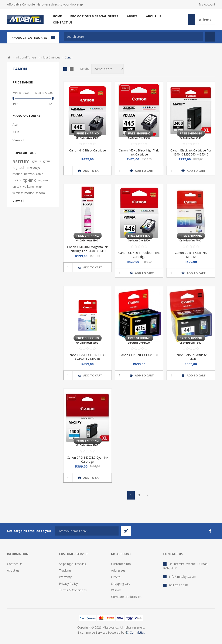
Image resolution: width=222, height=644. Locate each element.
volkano (29, 187)
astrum (21, 161)
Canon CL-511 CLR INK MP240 (191, 255)
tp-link (30, 180)
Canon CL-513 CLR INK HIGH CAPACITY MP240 (88, 357)
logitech (19, 168)
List (72, 69)
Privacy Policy (68, 584)
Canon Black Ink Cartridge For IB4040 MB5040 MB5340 (191, 152)
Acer (16, 124)
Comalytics (135, 632)
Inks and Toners (26, 57)
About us (13, 570)
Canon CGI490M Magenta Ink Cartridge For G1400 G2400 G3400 (87, 251)
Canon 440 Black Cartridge (88, 150)
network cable (34, 174)
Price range (23, 82)
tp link (17, 180)
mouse (17, 174)
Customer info (121, 564)
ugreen (43, 180)
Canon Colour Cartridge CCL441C (191, 357)
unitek (17, 187)
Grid (65, 69)
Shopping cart (121, 584)
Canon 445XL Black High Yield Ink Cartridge (139, 152)
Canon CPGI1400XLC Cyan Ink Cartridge (88, 459)
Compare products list (126, 597)
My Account (207, 4)
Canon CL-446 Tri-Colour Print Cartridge (139, 255)
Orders (116, 577)
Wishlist (116, 590)
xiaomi (41, 193)
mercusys (34, 167)
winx (39, 187)
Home (9, 57)
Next (148, 495)
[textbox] (134, 37)
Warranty (65, 577)
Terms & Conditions (73, 590)
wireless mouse (23, 193)
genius (36, 161)
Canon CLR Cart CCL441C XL (139, 355)
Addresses (118, 570)
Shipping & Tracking (73, 564)
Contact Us (15, 564)
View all (18, 140)
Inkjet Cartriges (51, 57)
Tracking (65, 570)
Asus (16, 132)
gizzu (46, 161)
